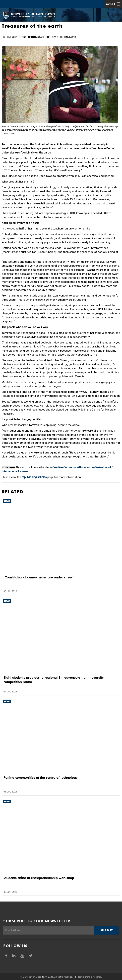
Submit (107, 930)
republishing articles (34, 477)
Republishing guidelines (89, 977)
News (7, 501)
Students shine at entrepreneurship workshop (39, 878)
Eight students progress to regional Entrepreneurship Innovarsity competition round (54, 680)
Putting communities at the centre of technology (40, 778)
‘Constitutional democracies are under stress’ (39, 577)
